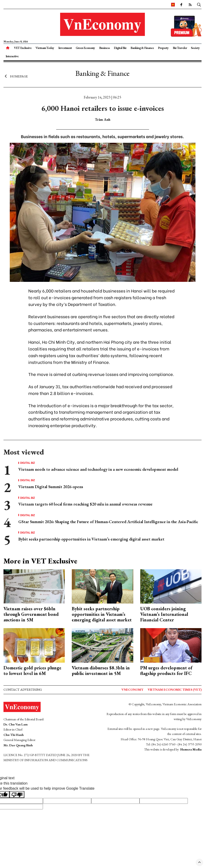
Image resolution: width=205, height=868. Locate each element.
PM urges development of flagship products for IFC (166, 671)
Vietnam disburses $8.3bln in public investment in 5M (101, 671)
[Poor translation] (17, 795)
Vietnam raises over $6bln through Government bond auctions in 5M (31, 614)
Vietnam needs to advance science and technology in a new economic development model (98, 469)
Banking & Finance (142, 48)
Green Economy (85, 48)
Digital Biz (120, 48)
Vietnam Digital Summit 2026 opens (51, 487)
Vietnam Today (45, 48)
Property (163, 48)
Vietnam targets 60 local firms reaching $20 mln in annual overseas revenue (85, 504)
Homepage (16, 76)
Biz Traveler (180, 48)
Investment (65, 48)
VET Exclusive (23, 48)
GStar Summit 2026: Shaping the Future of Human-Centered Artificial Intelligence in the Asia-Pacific (108, 522)
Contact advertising (23, 690)
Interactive (12, 56)
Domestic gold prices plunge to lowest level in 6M (32, 671)
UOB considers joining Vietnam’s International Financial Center (164, 614)
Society (195, 48)
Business (104, 48)
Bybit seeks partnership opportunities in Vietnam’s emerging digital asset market (91, 539)
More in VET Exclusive (40, 561)
